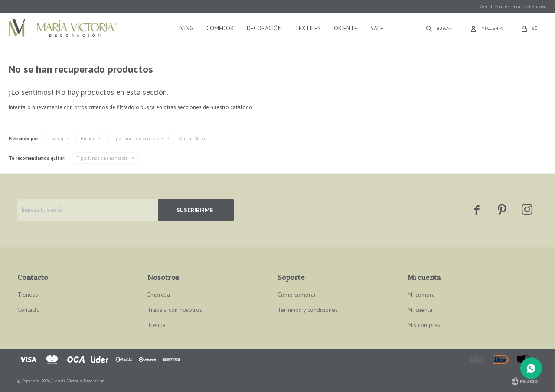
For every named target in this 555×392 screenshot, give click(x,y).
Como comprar (297, 295)
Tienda (157, 325)
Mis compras (424, 325)
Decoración (264, 28)
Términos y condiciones (308, 310)
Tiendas (28, 295)
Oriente (346, 28)
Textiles (308, 28)
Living (184, 28)
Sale (377, 28)
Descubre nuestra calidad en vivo (512, 6)
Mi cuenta (420, 310)
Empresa (159, 295)
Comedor (220, 28)
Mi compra (421, 295)
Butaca (87, 139)
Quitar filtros (193, 138)
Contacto (29, 310)
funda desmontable (137, 139)
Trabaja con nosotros (175, 310)
